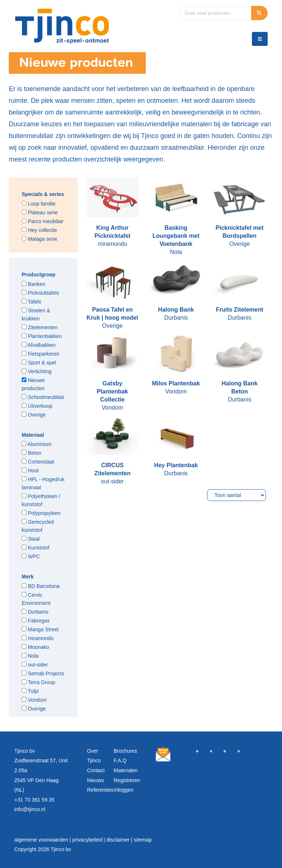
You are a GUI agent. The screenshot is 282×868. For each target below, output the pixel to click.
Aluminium (37, 444)
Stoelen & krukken (36, 315)
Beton (31, 453)
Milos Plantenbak (176, 383)
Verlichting (37, 371)
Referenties (100, 790)
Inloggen (124, 790)
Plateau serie (40, 213)
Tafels (31, 302)
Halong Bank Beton (239, 387)
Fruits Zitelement (240, 310)
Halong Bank (176, 310)
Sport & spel (39, 363)
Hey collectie (39, 230)
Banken (33, 284)
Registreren (127, 780)
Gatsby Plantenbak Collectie (112, 391)
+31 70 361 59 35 (34, 800)
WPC (31, 556)
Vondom (34, 700)
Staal (31, 539)
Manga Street (40, 629)
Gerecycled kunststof (38, 526)
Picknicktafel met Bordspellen (240, 232)
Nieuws (95, 780)
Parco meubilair (43, 221)
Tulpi (30, 691)
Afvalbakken (39, 345)
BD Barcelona (41, 586)
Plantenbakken (42, 336)
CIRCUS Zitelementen (113, 469)
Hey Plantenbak (176, 465)
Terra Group (38, 682)
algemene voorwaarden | (43, 840)
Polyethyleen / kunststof (41, 500)
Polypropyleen (41, 513)
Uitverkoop (37, 406)
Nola (30, 656)
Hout (30, 471)
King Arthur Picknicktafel (112, 232)
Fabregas (36, 621)
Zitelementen (40, 327)
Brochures (126, 751)
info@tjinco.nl (30, 809)
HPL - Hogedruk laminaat (43, 483)
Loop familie (39, 204)
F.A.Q (120, 760)
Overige (34, 415)
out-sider (35, 665)
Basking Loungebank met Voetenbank (176, 236)
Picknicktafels (40, 293)
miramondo (38, 638)
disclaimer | (120, 840)
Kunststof (35, 548)
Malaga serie (39, 239)
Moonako (35, 647)
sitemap (143, 840)
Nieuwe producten (33, 384)
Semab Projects (43, 673)
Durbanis (35, 612)
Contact (96, 770)
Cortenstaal (38, 462)
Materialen (126, 770)
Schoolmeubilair (43, 397)
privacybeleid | (89, 840)
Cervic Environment (36, 599)
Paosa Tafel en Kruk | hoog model (112, 314)
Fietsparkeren (40, 354)
